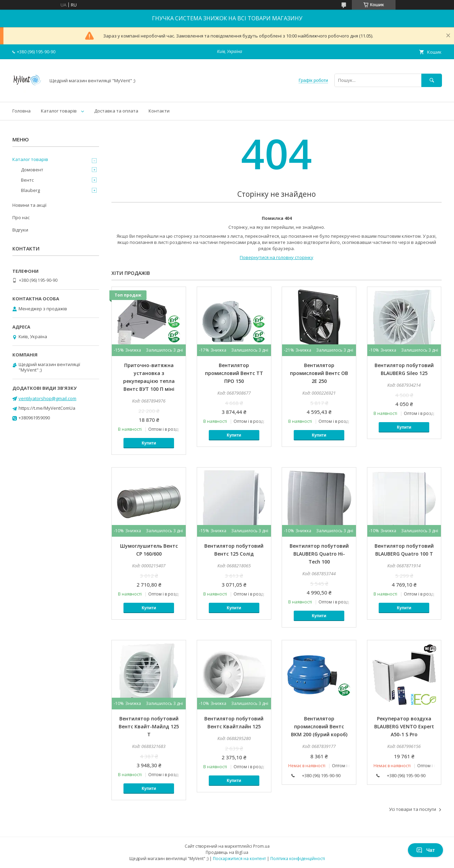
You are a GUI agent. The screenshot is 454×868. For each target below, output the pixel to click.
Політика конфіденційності (298, 859)
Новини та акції (29, 205)
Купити (149, 443)
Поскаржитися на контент (239, 859)
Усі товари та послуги (413, 809)
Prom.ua (261, 846)
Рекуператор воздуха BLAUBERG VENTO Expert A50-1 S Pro (404, 726)
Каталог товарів (59, 111)
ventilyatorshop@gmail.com (47, 398)
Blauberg (30, 190)
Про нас (21, 217)
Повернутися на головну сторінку (277, 257)
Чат (425, 850)
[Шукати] (432, 80)
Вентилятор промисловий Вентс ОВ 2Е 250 (319, 373)
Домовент (32, 170)
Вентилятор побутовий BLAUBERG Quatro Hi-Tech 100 (319, 554)
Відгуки (20, 230)
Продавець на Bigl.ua (227, 852)
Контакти (159, 111)
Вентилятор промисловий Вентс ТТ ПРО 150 (234, 373)
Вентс (27, 180)
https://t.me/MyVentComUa (47, 408)
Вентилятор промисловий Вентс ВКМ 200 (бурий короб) (319, 726)
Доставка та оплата (116, 111)
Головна (21, 111)
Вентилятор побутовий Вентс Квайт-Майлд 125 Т (149, 726)
